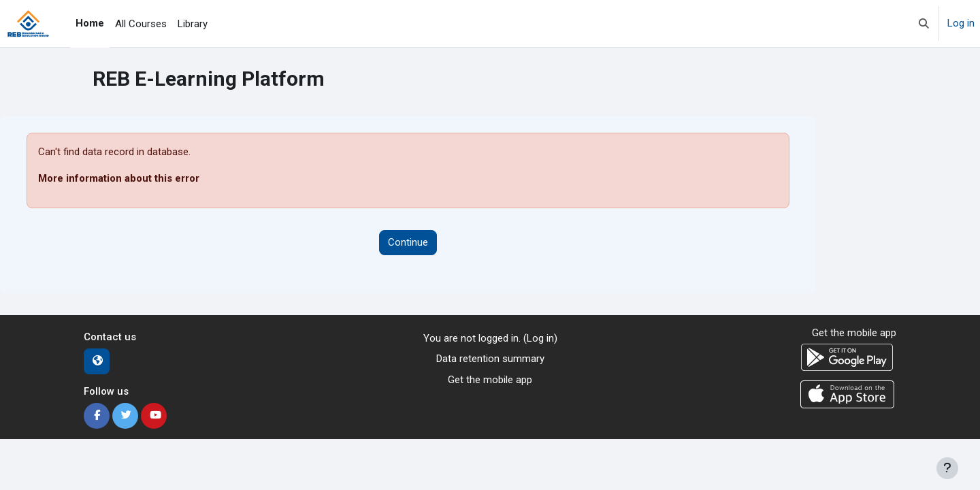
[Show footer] (947, 468)
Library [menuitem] (193, 24)
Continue (408, 242)
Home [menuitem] (90, 23)
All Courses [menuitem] (141, 24)
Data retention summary (490, 359)
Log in (961, 23)
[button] (924, 23)
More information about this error (119, 178)
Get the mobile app (490, 380)
